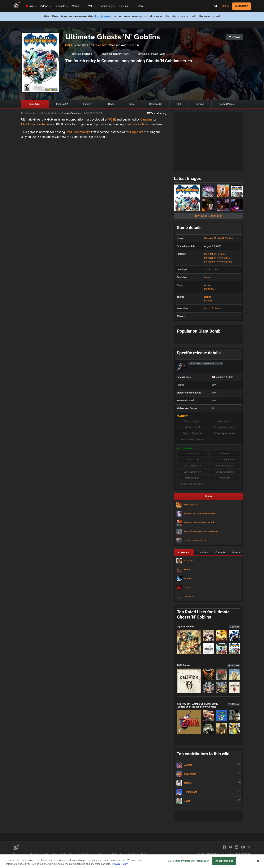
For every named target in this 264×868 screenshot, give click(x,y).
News (111, 104)
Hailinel (209, 783)
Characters (184, 552)
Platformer (210, 289)
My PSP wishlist (209, 626)
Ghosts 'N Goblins (137, 124)
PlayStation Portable (82, 54)
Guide (132, 104)
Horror (208, 297)
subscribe (242, 6)
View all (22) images (209, 216)
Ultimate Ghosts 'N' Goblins (113, 37)
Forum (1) (88, 104)
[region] (132, 861)
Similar (209, 496)
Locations (203, 552)
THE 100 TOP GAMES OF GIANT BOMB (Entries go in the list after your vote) (209, 705)
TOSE (112, 119)
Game (69, 45)
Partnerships (20, 854)
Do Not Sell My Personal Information (90, 854)
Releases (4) (156, 104)
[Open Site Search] (216, 6)
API (31, 854)
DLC (179, 104)
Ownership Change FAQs (133, 854)
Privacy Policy (60, 854)
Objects (236, 552)
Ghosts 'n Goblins (213, 308)
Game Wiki (34, 104)
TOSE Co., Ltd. (212, 269)
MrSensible (209, 774)
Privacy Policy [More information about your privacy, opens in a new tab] (120, 864)
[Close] (258, 861)
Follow (234, 37)
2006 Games (209, 665)
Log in (225, 6)
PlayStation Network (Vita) (151, 54)
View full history (157, 113)
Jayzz (209, 801)
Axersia (209, 765)
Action (208, 285)
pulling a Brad (136, 132)
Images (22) (62, 104)
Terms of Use (43, 854)
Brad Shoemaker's (78, 132)
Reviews (200, 104)
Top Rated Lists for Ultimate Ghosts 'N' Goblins (203, 615)
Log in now (103, 16)
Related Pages (226, 104)
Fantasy (208, 301)
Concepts (220, 552)
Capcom (146, 119)
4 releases (99, 45)
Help (115, 854)
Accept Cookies (224, 861)
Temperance (209, 792)
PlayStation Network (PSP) (115, 54)
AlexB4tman (73, 113)
